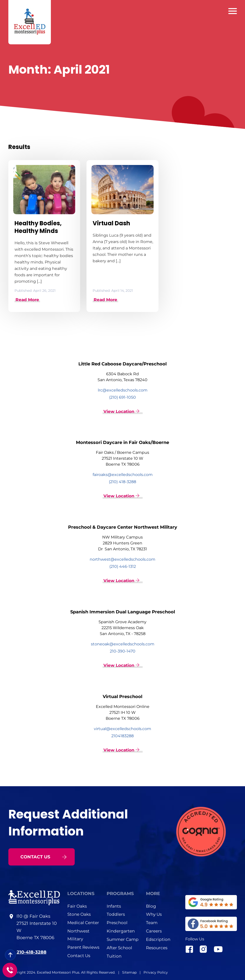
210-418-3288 (32, 952)
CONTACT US (43, 856)
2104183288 (122, 735)
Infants (114, 905)
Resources (157, 947)
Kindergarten (121, 931)
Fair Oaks (77, 905)
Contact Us (79, 955)
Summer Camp (123, 939)
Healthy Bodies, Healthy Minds (38, 227)
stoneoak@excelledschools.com (123, 644)
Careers (154, 931)
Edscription (158, 939)
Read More (27, 299)
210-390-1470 (123, 651)
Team (152, 922)
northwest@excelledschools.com (122, 559)
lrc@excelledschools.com (123, 390)
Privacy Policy (156, 972)
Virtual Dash (111, 223)
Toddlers (116, 914)
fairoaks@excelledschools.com (123, 474)
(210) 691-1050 (122, 397)
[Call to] (10, 970)
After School (119, 947)
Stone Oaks (79, 914)
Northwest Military (78, 934)
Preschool (117, 922)
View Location (121, 411)
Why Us (154, 914)
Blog (151, 905)
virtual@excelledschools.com (122, 728)
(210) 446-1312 (123, 566)
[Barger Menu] (233, 11)
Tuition (114, 956)
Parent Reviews (83, 947)
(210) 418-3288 (122, 482)
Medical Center (83, 922)
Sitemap (130, 972)
